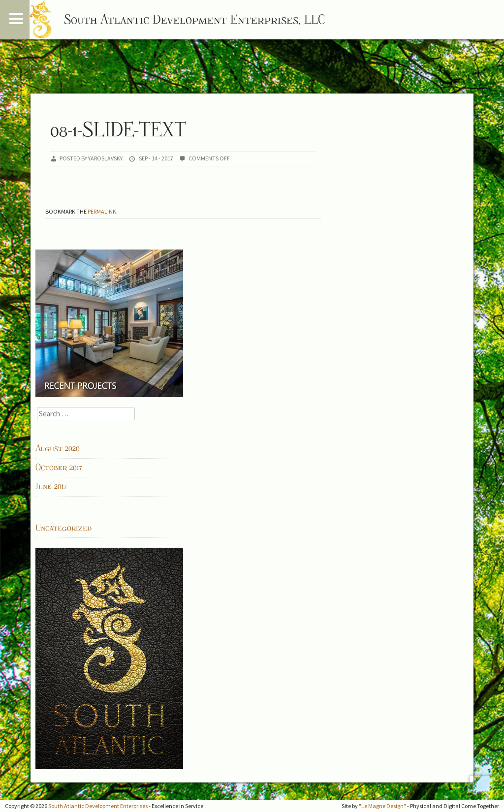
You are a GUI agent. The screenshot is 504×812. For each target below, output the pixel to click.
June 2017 (51, 486)
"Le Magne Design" (382, 806)
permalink (102, 211)
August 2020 (58, 448)
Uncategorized (63, 528)
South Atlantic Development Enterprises (98, 806)
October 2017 (59, 468)
